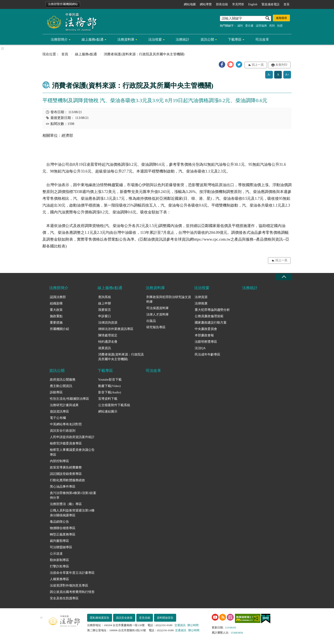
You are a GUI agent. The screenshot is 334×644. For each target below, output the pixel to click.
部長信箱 (222, 4)
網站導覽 (206, 4)
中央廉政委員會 (206, 329)
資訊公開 (207, 39)
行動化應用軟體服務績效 (67, 480)
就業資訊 (105, 348)
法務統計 (183, 39)
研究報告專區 (156, 327)
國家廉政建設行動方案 (211, 323)
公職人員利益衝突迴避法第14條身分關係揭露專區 (72, 513)
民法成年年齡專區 (207, 354)
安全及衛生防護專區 (64, 598)
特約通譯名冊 (108, 342)
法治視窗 (155, 39)
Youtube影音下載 (110, 380)
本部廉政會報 (204, 335)
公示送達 (56, 554)
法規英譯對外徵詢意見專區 (69, 585)
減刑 (240, 26)
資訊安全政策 (124, 618)
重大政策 (56, 310)
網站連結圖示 (108, 411)
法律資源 (201, 297)
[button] (222, 64)
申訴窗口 (105, 316)
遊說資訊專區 (59, 411)
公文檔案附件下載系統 (114, 405)
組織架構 (56, 303)
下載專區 (235, 39)
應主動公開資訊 (61, 386)
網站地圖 (190, 4)
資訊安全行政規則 (63, 431)
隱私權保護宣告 (100, 618)
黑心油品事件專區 (63, 487)
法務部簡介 (59, 39)
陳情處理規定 (108, 335)
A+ (287, 75)
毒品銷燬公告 (59, 522)
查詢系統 (105, 297)
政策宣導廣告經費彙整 (66, 467)
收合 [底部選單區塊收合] (284, 277)
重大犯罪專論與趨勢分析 (212, 310)
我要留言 (105, 310)
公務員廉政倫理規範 (209, 316)
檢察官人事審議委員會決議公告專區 (72, 452)
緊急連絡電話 (271, 4)
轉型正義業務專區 (63, 534)
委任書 (249, 26)
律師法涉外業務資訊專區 (116, 329)
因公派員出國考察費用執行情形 (72, 592)
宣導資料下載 (108, 399)
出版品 (151, 321)
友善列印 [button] (281, 65)
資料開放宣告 (165, 618)
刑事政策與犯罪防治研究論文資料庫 (169, 299)
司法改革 (262, 39)
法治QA (200, 348)
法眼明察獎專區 (206, 342)
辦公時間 (193, 625)
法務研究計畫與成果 (64, 405)
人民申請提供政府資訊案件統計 (72, 437)
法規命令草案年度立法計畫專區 (72, 573)
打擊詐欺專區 (59, 566)
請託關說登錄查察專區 (66, 474)
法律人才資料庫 (158, 314)
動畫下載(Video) (109, 386)
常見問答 (238, 4)
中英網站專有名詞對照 (66, 424)
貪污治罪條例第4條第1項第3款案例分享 (73, 495)
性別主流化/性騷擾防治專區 (69, 399)
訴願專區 (56, 392)
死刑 (272, 26)
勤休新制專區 (59, 560)
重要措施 (56, 323)
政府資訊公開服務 (63, 380)
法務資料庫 (126, 39)
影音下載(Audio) (110, 392)
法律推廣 (201, 303)
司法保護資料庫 (158, 308)
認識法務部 (58, 297)
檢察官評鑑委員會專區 (66, 443)
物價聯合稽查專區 (63, 528)
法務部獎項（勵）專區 (66, 504)
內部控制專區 (59, 461)
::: (42, 4)
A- (269, 75)
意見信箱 (145, 618)
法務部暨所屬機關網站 (63, 4)
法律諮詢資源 (108, 323)
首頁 (286, 4)
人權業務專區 (59, 579)
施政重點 (56, 316)
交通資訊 (180, 625)
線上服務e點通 (93, 39)
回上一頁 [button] (258, 65)
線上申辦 (105, 303)
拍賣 (280, 26)
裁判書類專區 (59, 541)
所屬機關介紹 (59, 329)
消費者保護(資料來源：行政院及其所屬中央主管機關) (121, 357)
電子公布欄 (58, 418)
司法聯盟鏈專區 (61, 547)
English (253, 4)
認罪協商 (261, 26)
